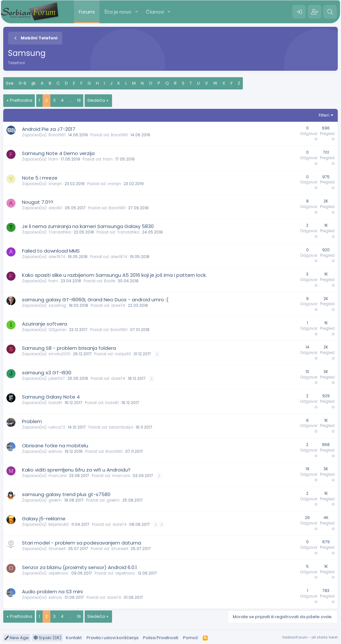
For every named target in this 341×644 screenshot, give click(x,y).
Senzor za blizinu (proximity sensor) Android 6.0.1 (79, 567)
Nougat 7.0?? (38, 202)
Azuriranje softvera (45, 324)
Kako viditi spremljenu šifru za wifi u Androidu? (76, 470)
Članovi (155, 12)
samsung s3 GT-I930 (47, 373)
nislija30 (123, 354)
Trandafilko (60, 232)
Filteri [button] (324, 115)
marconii (57, 476)
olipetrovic (59, 573)
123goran (57, 330)
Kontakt (74, 638)
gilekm (55, 500)
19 (79, 100)
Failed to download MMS (51, 251)
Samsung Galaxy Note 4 (51, 397)
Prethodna (21, 100)
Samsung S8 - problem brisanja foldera (69, 348)
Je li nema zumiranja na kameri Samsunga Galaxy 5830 (88, 226)
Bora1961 (57, 135)
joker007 (57, 378)
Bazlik (110, 281)
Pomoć (191, 638)
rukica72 (57, 427)
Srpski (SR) (47, 638)
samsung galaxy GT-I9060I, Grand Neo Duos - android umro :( (95, 300)
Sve (10, 83)
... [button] (70, 100)
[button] (137, 12)
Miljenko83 (59, 524)
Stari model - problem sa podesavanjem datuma (82, 543)
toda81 (55, 403)
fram (53, 159)
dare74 (118, 305)
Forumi (87, 12)
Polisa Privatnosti (161, 638)
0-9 (22, 83)
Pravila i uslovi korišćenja (113, 638)
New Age (17, 638)
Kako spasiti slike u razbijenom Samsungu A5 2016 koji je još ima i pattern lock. (114, 275)
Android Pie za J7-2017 (49, 129)
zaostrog (57, 305)
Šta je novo (118, 12)
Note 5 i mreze (40, 178)
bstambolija (121, 427)
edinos (55, 451)
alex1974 (57, 257)
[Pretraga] (330, 12)
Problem (32, 421)
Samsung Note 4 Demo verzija (58, 153)
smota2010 (59, 354)
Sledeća (96, 100)
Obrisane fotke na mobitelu (55, 446)
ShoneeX (57, 549)
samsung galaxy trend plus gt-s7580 (66, 494)
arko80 (55, 208)
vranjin (55, 184)
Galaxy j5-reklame (44, 519)
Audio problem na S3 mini (52, 592)
